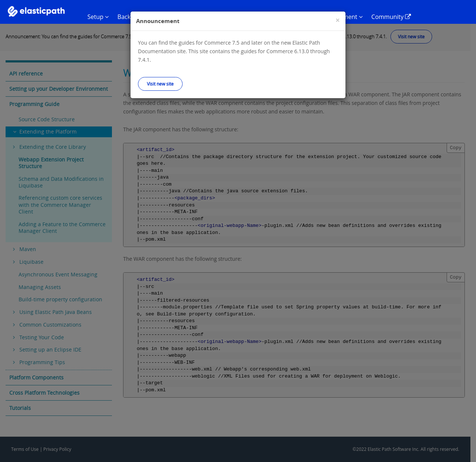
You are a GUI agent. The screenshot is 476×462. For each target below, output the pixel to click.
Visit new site (160, 84)
